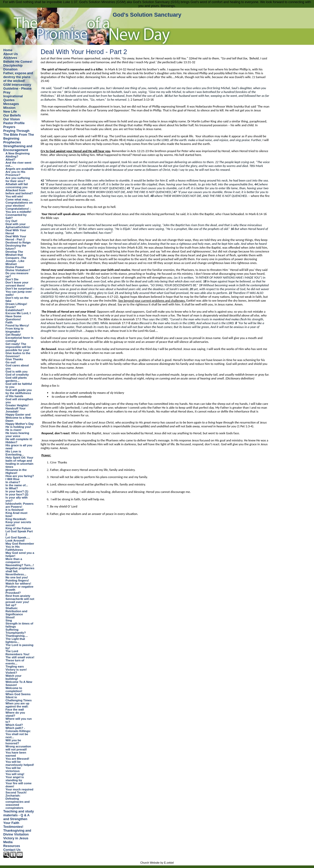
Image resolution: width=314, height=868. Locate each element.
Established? (15, 310)
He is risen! (14, 430)
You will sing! (15, 774)
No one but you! (17, 577)
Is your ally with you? (17, 499)
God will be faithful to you (19, 385)
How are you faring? (20, 476)
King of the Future (18, 528)
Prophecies (12, 142)
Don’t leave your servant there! (17, 284)
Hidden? (12, 442)
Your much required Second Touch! (20, 791)
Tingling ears (15, 666)
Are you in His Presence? (15, 173)
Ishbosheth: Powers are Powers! (20, 505)
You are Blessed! (18, 759)
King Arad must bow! (17, 514)
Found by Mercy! (17, 325)
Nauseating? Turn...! (20, 565)
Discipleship (13, 65)
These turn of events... (15, 662)
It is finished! (15, 510)
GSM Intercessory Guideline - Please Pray (17, 88)
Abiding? (12, 156)
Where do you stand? (15, 714)
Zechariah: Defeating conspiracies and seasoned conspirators (18, 802)
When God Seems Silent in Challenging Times (19, 697)
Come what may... (18, 199)
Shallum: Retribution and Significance (17, 611)
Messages (11, 104)
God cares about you (17, 367)
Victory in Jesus (16, 838)
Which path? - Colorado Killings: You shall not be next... (18, 733)
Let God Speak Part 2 (19, 533)
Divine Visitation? (18, 270)
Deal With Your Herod (16, 232)
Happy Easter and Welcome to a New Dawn (19, 418)
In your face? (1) (17, 491)
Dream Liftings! (16, 304)
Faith (9, 322)
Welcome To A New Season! (19, 683)
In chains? (13, 482)
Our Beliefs (12, 115)
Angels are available (20, 169)
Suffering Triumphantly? (16, 631)
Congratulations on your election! (19, 204)
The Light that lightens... (15, 640)
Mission (9, 108)
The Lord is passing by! (20, 647)
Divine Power (15, 267)
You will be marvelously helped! (20, 763)
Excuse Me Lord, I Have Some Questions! (18, 316)
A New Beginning (18, 153)
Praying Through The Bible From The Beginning (19, 135)
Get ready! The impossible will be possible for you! (18, 347)
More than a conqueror (14, 560)
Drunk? (11, 307)
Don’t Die (12, 279)
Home (8, 50)
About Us (11, 54)
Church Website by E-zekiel (157, 863)
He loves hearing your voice (17, 435)
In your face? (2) (17, 494)
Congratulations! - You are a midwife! (19, 210)
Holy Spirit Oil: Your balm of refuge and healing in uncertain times (20, 462)
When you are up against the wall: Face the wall (18, 706)
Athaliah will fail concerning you (17, 186)
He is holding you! (18, 427)
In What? (12, 488)
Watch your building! (14, 677)
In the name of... (17, 485)
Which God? (14, 725)
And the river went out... (18, 164)
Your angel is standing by (15, 779)
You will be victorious (13, 769)
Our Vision (12, 119)
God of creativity (17, 375)
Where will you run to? (19, 720)
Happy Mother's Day (20, 424)
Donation (10, 69)
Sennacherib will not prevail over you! (20, 600)
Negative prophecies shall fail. (20, 570)
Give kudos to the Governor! (18, 355)
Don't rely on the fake (17, 299)
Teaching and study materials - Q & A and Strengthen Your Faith (19, 817)
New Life (10, 112)
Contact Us (12, 850)
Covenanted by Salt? (16, 216)
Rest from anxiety (18, 596)
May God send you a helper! (20, 554)
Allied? (11, 160)
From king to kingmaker (15, 330)
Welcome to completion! (14, 690)
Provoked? (13, 593)
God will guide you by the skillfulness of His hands (19, 393)
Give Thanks (14, 359)
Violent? (11, 673)
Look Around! (15, 541)
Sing (9, 620)
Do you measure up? (17, 275)
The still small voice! (20, 657)
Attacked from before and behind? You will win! (19, 193)
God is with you (17, 372)
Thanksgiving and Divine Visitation (17, 832)
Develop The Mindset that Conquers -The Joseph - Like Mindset (16, 258)
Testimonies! (13, 827)
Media (8, 842)
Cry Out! (12, 221)
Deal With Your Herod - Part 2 (16, 238)
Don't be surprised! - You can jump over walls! (20, 292)
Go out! (11, 362)
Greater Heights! (17, 405)
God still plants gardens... (16, 379)
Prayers (9, 127)
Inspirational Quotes (13, 98)
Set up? (11, 605)
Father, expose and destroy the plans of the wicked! (18, 77)
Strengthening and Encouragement (18, 148)
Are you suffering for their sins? (18, 179)
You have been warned (16, 754)
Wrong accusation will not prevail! (18, 748)
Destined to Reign (18, 242)
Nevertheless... (16, 574)
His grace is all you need (19, 447)
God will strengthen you (19, 401)
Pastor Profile (14, 123)
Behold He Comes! (18, 62)
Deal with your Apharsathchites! (18, 226)
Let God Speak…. (18, 537)
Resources (12, 846)
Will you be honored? (13, 742)
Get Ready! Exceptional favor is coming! (20, 338)
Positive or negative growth (20, 588)
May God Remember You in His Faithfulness (20, 547)
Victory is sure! (16, 670)
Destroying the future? (16, 247)
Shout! (10, 617)
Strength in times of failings (19, 625)
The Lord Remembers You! (18, 653)
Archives (10, 58)
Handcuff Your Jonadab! (16, 410)
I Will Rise (13, 479)
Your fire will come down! (19, 785)
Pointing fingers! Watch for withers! (18, 582)
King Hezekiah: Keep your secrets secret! (18, 522)
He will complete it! (19, 439)
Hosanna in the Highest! (16, 471)
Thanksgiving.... (17, 636)
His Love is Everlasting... (15, 453)
